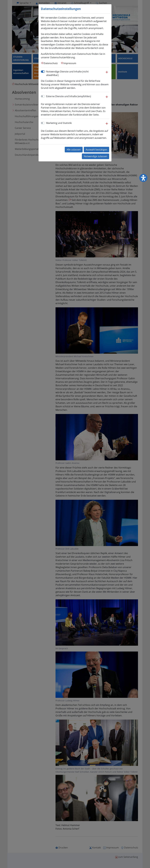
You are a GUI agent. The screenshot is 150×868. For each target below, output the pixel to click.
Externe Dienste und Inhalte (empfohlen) (69, 96)
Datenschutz (51, 63)
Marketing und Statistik (59, 123)
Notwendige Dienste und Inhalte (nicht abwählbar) (67, 73)
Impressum (70, 63)
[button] (107, 74)
